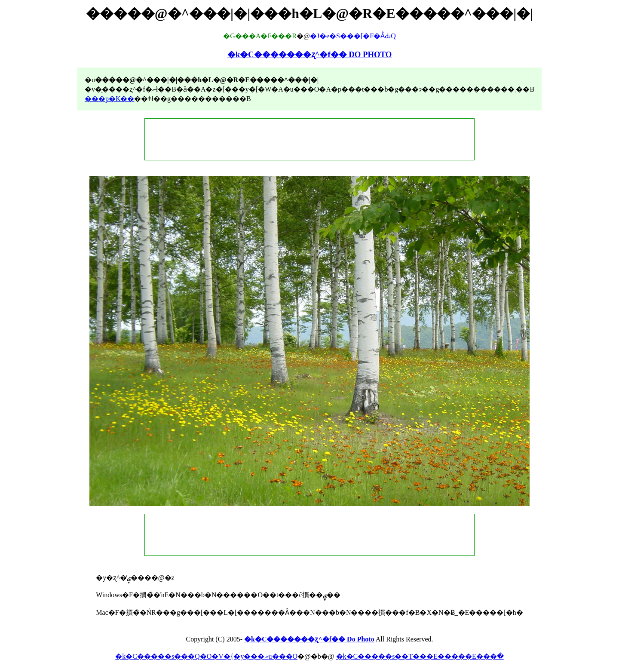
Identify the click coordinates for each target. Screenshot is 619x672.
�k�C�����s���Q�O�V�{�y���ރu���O (206, 656)
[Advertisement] (309, 139)
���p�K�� (110, 99)
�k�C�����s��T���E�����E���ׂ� (420, 656)
